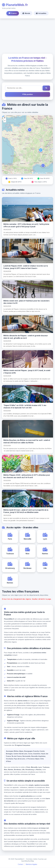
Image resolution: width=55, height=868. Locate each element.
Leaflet (33, 173)
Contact (21, 865)
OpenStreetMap (42, 173)
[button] (30, 130)
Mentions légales (31, 865)
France (13, 13)
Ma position (27, 94)
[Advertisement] (27, 36)
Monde (26, 13)
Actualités (41, 13)
